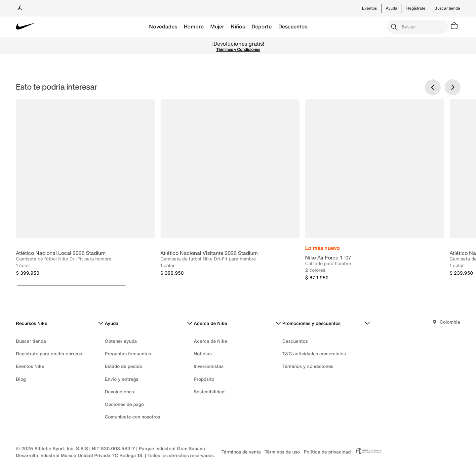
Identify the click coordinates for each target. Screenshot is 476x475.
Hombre (194, 26)
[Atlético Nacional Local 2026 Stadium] (85, 190)
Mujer (217, 26)
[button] (71, 285)
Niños (238, 26)
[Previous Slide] (433, 87)
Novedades (163, 26)
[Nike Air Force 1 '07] (375, 190)
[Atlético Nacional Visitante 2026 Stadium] (230, 190)
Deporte (262, 26)
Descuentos (293, 26)
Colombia (450, 322)
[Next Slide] (453, 87)
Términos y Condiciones (238, 49)
